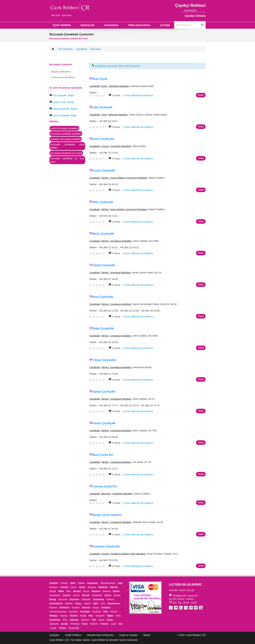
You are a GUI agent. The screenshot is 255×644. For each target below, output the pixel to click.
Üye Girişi (66, 15)
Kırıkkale (85, 612)
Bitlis (61, 591)
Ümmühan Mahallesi (121, 146)
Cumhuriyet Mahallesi (63, 77)
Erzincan (63, 599)
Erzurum (74, 599)
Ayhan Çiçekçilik (104, 392)
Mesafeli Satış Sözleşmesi (100, 635)
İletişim (147, 635)
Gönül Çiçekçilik (104, 265)
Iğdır (96, 603)
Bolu (68, 591)
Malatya (54, 616)
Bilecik (114, 587)
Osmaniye (55, 620)
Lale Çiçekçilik (102, 107)
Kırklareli (64, 608)
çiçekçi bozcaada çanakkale (64, 128)
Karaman (73, 612)
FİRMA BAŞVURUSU (139, 25)
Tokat (84, 624)
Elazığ (53, 599)
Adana (81, 583)
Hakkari (69, 603)
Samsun (85, 620)
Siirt (94, 620)
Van (120, 624)
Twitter (176, 608)
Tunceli (104, 624)
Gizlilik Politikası (73, 635)
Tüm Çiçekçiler (65, 49)
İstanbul (54, 583)
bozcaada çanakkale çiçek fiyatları (67, 146)
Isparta (87, 603)
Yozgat (53, 628)
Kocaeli (86, 608)
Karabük (97, 612)
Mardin (74, 616)
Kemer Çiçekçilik (104, 423)
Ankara (64, 583)
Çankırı (66, 595)
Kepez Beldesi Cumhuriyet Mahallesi (129, 178)
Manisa (64, 616)
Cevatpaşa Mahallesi (121, 304)
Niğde (110, 616)
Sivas (110, 620)
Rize (65, 620)
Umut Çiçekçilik (103, 139)
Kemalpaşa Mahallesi (121, 241)
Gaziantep (99, 599)
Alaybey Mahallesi (61, 72)
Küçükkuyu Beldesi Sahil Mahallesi (128, 554)
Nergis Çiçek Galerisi (107, 515)
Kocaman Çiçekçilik (106, 546)
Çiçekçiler (54, 635)
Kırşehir (76, 608)
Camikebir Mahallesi (119, 86)
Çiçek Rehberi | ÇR (196, 635)
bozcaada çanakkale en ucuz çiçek (67, 160)
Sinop (101, 620)
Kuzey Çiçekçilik (104, 170)
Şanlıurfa (54, 624)
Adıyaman (92, 583)
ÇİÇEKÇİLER (87, 25)
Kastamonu (114, 603)
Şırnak (64, 624)
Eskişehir (86, 599)
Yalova (62, 628)
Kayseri (53, 608)
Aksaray (92, 587)
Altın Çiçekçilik (103, 202)
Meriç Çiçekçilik (103, 234)
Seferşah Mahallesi (118, 115)
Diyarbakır (97, 595)
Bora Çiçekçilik (103, 297)
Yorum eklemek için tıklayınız (139, 95)
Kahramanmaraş (58, 612)
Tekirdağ (75, 624)
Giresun (110, 599)
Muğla (83, 616)
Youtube (191, 608)
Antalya (64, 587)
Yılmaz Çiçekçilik (104, 360)
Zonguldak (74, 628)
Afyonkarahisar (108, 583)
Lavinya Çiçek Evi (105, 486)
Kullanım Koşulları (128, 635)
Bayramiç (106, 494)
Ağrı (120, 583)
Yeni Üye (56, 15)
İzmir (73, 583)
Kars (103, 603)
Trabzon (94, 624)
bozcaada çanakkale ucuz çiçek (66, 153)
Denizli (86, 595)
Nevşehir (100, 616)
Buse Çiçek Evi (103, 455)
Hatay (78, 603)
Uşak (113, 624)
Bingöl (53, 591)
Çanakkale (82, 49)
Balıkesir (103, 587)
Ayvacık (105, 146)
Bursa (86, 591)
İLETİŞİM (165, 25)
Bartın (116, 591)
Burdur (77, 591)
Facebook (171, 608)
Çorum (76, 595)
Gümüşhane (56, 603)
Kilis (106, 612)
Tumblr (186, 608)
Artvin (74, 587)
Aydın (82, 587)
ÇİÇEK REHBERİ (62, 25)
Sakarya (74, 620)
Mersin (114, 612)
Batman (107, 591)
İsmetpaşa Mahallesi (121, 273)
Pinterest (196, 608)
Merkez (105, 178)
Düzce (108, 595)
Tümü (201, 95)
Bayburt (96, 591)
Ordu (118, 616)
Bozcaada (96, 49)
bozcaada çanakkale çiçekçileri (66, 134)
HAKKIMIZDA (111, 25)
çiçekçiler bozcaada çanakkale (66, 139)
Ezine (104, 86)
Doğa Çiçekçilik (103, 328)
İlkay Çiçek (100, 79)
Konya (96, 608)
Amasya (54, 587)
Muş (91, 616)
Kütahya (106, 608)
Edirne (117, 595)
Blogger (181, 608)
